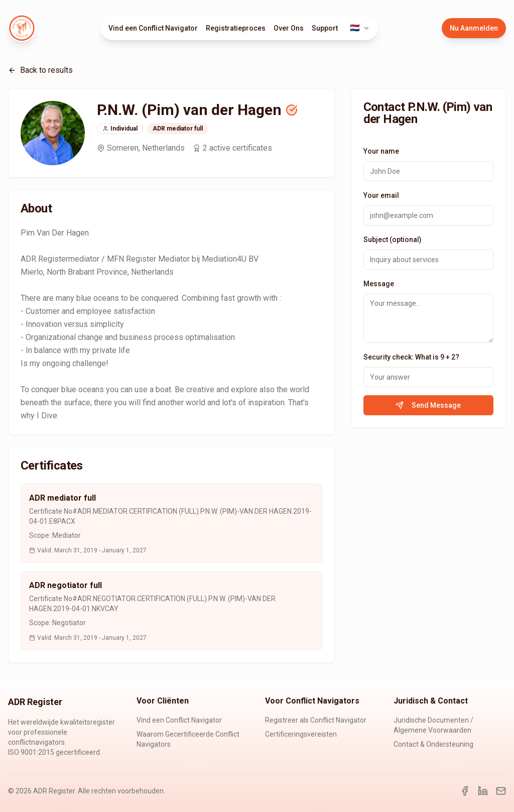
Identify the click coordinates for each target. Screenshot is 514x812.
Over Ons (289, 28)
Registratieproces (236, 28)
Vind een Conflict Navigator (153, 28)
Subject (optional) (393, 240)
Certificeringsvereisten (301, 734)
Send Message (428, 405)
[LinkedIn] (483, 791)
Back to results (40, 70)
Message (379, 284)
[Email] (501, 791)
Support (325, 28)
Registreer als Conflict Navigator (316, 720)
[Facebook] (465, 791)
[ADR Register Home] (22, 28)
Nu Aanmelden (474, 28)
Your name (381, 151)
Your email (381, 195)
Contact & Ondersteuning (433, 744)
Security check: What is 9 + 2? (411, 357)
